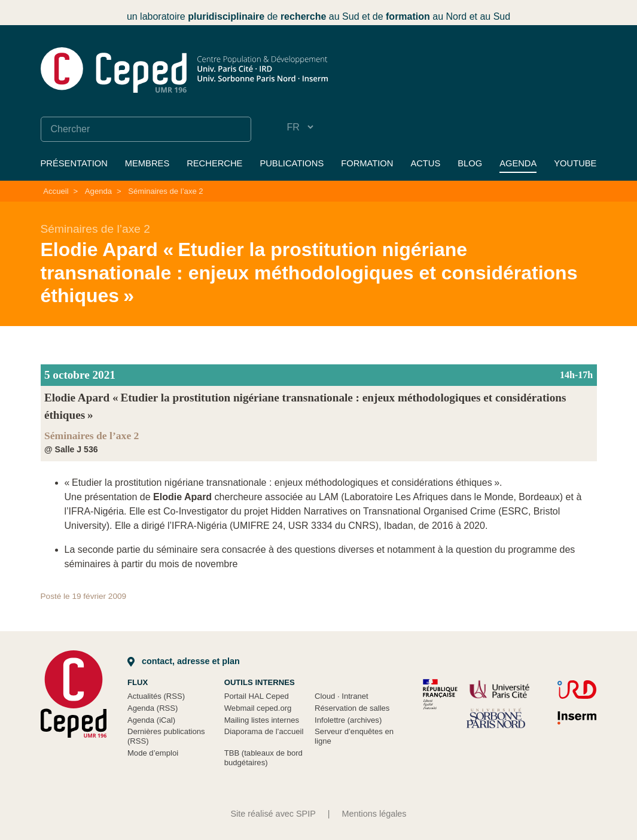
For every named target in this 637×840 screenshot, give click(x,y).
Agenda (518, 163)
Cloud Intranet (342, 696)
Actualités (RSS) (156, 696)
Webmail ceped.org (258, 708)
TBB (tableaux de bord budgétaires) (263, 758)
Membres (147, 163)
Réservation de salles (352, 708)
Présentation (74, 163)
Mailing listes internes (262, 720)
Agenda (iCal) (151, 720)
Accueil (56, 191)
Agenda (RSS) (153, 708)
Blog (470, 163)
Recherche (214, 163)
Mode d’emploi (153, 753)
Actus (425, 163)
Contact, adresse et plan (184, 661)
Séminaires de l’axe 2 (165, 191)
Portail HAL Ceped (257, 696)
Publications (292, 163)
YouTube (575, 163)
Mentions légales (374, 814)
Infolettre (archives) (348, 720)
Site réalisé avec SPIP (273, 814)
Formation (367, 163)
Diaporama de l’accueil (264, 731)
